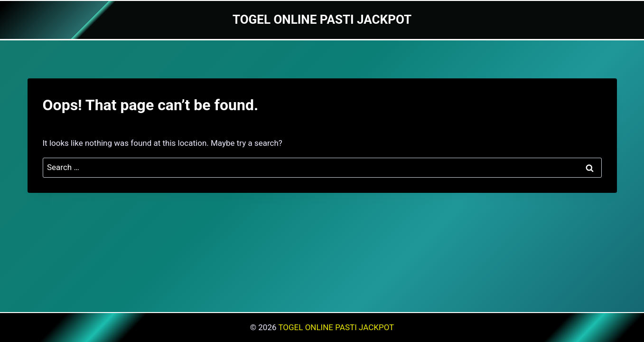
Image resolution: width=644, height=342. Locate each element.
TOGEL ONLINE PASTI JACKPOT (336, 327)
